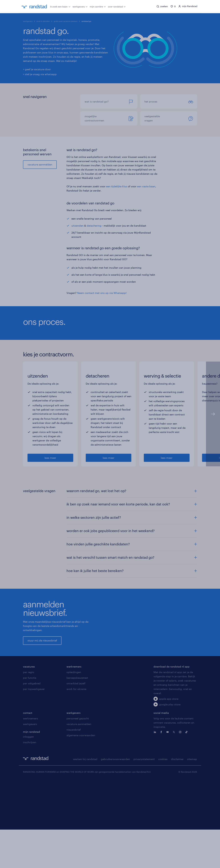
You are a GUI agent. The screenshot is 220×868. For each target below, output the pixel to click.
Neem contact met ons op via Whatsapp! (102, 293)
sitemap (192, 848)
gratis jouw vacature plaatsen (66, 21)
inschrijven (30, 831)
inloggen (28, 825)
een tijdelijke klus (117, 186)
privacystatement (144, 848)
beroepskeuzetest (77, 766)
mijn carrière (98, 6)
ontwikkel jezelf (76, 772)
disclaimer (177, 848)
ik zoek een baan (60, 6)
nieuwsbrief (74, 818)
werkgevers (80, 6)
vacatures (29, 755)
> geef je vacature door (37, 69)
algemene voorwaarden (81, 824)
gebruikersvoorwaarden (115, 848)
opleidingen (74, 761)
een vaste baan (146, 186)
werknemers (74, 755)
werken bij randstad (85, 848)
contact (28, 801)
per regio (29, 761)
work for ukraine (76, 777)
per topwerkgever (34, 777)
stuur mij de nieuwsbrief (42, 719)
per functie (30, 766)
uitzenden (77, 226)
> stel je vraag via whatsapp (40, 74)
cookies (163, 848)
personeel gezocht (78, 807)
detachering (94, 226)
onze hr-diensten (43, 21)
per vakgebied (32, 772)
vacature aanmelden (40, 164)
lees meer (50, 527)
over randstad (117, 6)
